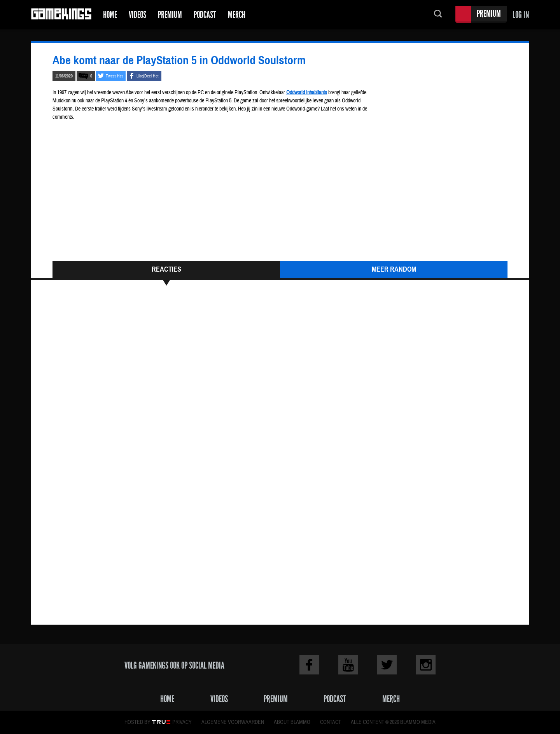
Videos (137, 15)
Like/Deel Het (148, 76)
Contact (331, 722)
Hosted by (137, 722)
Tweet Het (114, 76)
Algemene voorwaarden (233, 722)
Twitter (387, 665)
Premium (170, 15)
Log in (521, 15)
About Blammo (292, 722)
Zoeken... (438, 15)
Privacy (182, 722)
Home (110, 15)
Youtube (348, 665)
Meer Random (394, 269)
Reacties (166, 269)
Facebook (309, 665)
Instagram (426, 665)
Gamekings (61, 15)
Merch (237, 15)
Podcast (205, 15)
